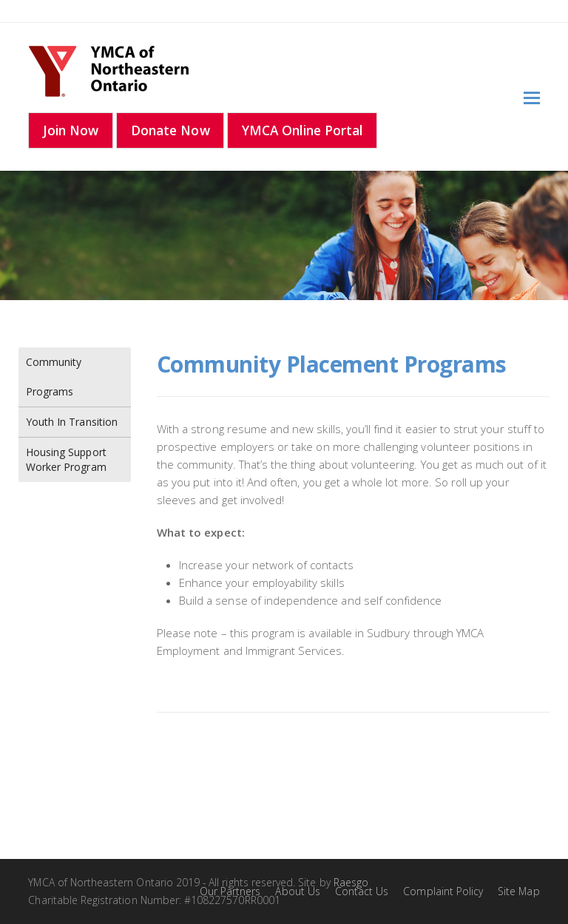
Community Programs (54, 377)
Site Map (518, 891)
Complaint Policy (443, 891)
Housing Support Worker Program (66, 459)
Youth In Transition (72, 422)
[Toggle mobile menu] (532, 97)
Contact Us (362, 891)
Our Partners (230, 891)
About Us (297, 891)
